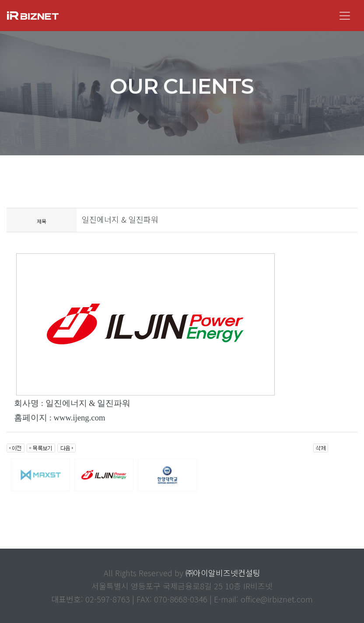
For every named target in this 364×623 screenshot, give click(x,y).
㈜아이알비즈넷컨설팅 (223, 573)
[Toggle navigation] (345, 16)
